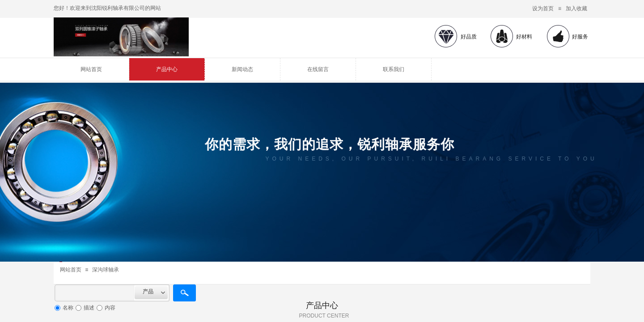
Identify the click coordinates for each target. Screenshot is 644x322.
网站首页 (91, 69)
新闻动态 (242, 69)
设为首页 (543, 8)
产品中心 (167, 69)
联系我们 (394, 69)
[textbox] (95, 293)
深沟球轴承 (106, 270)
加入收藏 (576, 8)
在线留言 (318, 69)
